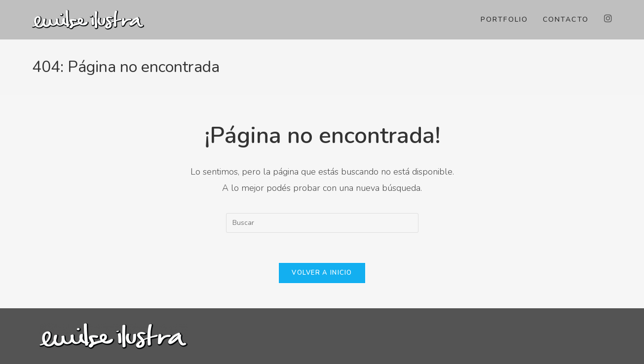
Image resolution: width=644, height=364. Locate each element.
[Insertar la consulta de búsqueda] (322, 223)
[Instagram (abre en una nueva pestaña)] (608, 19)
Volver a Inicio (322, 273)
